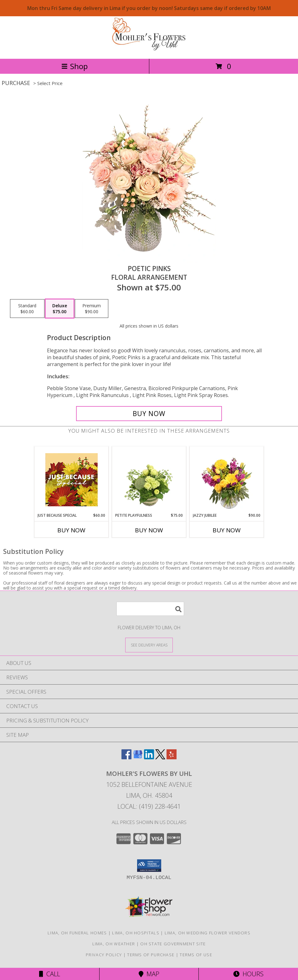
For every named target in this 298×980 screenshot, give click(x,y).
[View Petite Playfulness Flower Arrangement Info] (149, 480)
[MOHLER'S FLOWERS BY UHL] (149, 50)
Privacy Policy (104, 955)
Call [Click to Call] (50, 974)
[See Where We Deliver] (149, 645)
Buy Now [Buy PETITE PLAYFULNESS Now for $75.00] (149, 530)
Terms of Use (196, 955)
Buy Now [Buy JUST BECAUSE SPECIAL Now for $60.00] (71, 530)
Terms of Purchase (151, 955)
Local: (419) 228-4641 (149, 806)
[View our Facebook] (126, 757)
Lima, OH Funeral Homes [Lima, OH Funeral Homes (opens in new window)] (77, 933)
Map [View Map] (149, 974)
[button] (149, 866)
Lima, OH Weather (114, 944)
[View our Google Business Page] (138, 757)
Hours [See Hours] (248, 974)
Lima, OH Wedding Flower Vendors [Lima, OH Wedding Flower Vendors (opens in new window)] (208, 933)
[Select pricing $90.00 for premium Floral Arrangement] (92, 309)
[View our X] (160, 757)
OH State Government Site (173, 944)
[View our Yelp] (172, 757)
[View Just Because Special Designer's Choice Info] (72, 480)
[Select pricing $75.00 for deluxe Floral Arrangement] (60, 309)
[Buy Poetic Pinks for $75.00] (149, 414)
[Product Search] (150, 609)
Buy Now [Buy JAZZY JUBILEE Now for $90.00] (227, 530)
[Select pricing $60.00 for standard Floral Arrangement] (27, 309)
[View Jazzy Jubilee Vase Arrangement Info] (227, 480)
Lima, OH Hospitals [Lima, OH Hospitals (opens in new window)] (136, 933)
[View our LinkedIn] (149, 757)
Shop (74, 66)
